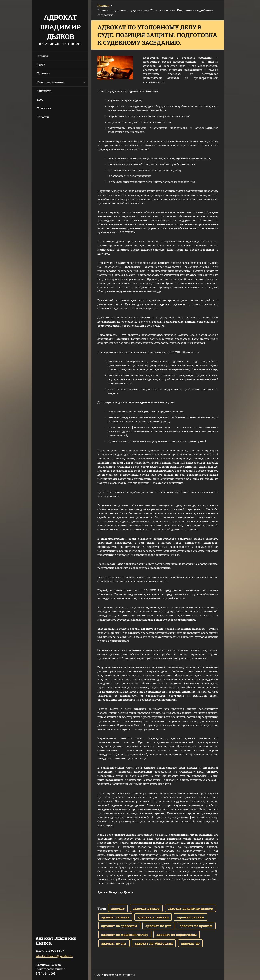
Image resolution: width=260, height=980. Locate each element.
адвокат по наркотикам (177, 934)
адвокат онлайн (190, 917)
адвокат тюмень (115, 917)
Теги (101, 908)
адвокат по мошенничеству (125, 934)
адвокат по (190, 943)
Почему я (43, 73)
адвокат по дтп (158, 926)
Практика (44, 108)
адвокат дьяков (146, 908)
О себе (41, 65)
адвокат (118, 908)
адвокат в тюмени (153, 917)
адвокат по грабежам (119, 926)
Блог (40, 100)
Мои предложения (50, 82)
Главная (43, 56)
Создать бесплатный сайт (181, 975)
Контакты (44, 91)
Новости (43, 117)
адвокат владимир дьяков (190, 908)
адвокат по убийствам (154, 943)
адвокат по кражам (196, 926)
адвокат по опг (114, 943)
